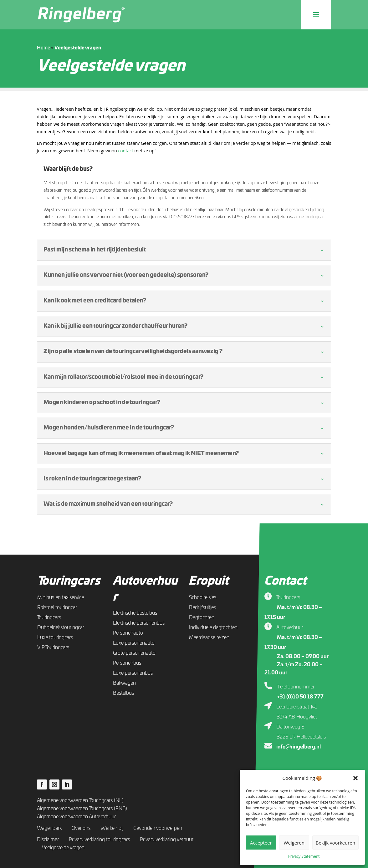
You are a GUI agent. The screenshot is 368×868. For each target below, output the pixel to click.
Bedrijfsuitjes (202, 607)
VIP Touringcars (53, 647)
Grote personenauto (134, 653)
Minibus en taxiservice (61, 597)
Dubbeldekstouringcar (61, 627)
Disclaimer (48, 840)
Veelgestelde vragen (63, 848)
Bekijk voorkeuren (335, 843)
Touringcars (69, 581)
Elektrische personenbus (139, 623)
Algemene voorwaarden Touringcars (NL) (80, 800)
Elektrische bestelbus (135, 613)
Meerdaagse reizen (209, 637)
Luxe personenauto (134, 643)
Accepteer (261, 843)
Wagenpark (49, 828)
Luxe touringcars (55, 637)
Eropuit (208, 581)
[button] (355, 778)
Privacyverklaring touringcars (99, 840)
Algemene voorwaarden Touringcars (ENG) (82, 809)
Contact (285, 581)
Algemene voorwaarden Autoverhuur (76, 817)
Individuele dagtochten (213, 627)
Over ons (81, 828)
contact (126, 151)
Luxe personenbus (133, 673)
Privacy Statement (304, 856)
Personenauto (128, 633)
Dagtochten (202, 617)
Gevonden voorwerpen (158, 828)
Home (43, 48)
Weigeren (294, 843)
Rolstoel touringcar (57, 607)
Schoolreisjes (203, 597)
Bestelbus (123, 693)
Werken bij (112, 828)
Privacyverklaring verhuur (167, 840)
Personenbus (127, 663)
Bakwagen (124, 683)
